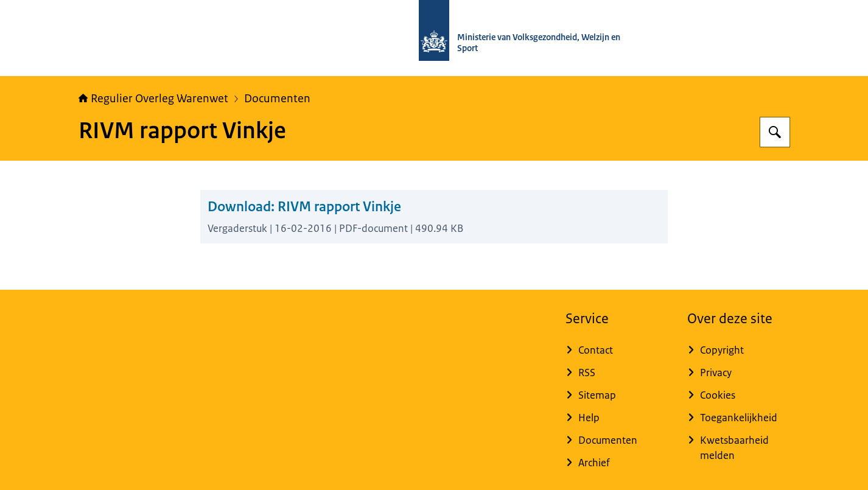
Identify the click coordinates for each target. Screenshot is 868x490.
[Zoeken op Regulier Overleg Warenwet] (775, 132)
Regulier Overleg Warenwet (153, 99)
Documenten (277, 99)
